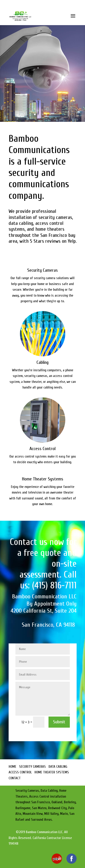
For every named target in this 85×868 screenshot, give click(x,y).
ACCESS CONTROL (20, 772)
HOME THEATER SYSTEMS (52, 772)
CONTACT (15, 778)
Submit (59, 722)
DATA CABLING (58, 767)
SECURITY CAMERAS (32, 767)
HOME (12, 767)
